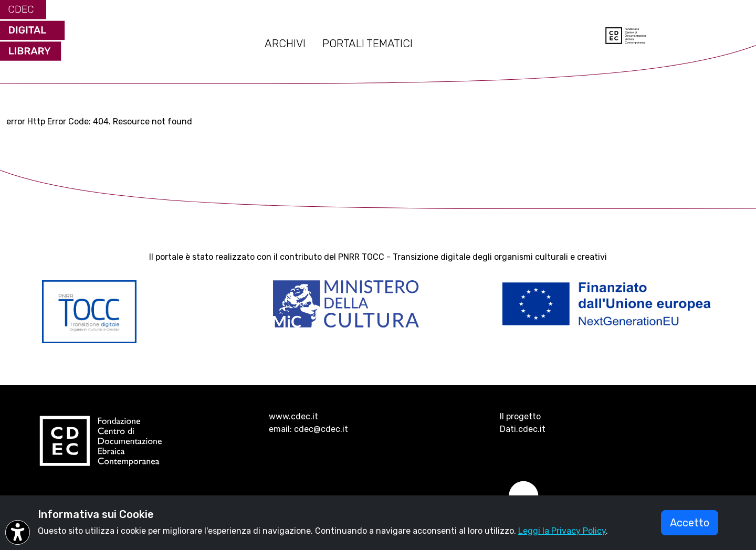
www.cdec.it (293, 416)
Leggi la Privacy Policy (562, 531)
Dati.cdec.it (523, 429)
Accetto (690, 523)
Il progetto (520, 416)
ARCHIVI (285, 44)
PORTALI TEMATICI (367, 44)
